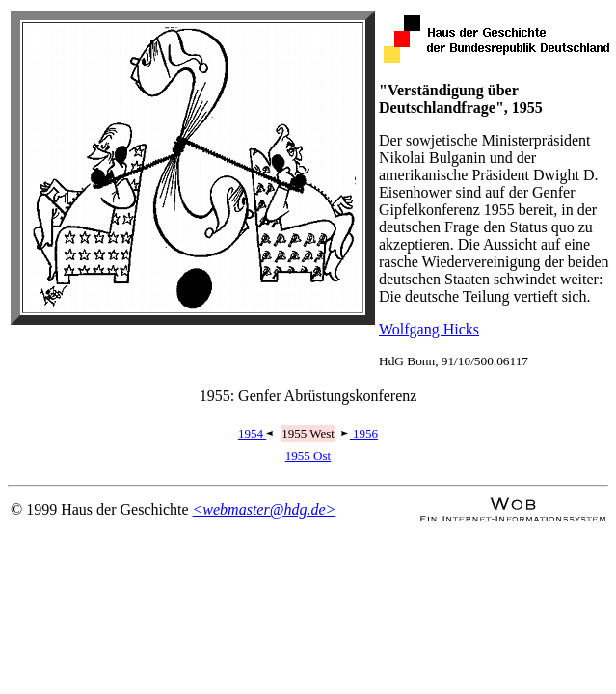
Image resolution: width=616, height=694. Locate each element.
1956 (360, 433)
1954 (256, 433)
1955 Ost (308, 455)
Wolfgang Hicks (429, 329)
